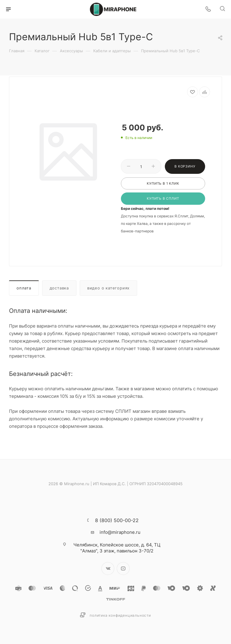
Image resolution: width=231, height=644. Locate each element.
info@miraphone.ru (120, 532)
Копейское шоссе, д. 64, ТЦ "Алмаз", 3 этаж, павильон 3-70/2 (117, 548)
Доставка (59, 288)
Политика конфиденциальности (120, 615)
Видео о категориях (108, 288)
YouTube (123, 568)
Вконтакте (108, 568)
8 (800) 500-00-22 (117, 520)
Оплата (24, 288)
